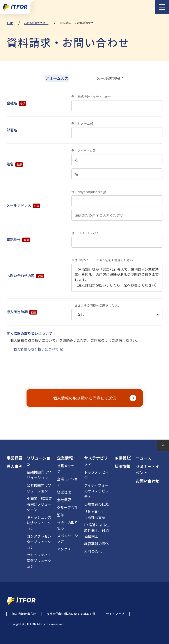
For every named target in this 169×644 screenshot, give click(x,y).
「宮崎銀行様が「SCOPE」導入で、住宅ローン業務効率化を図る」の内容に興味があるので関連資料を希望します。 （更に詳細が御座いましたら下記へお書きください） (117, 278)
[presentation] (85, 374)
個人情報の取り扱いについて (38, 349)
